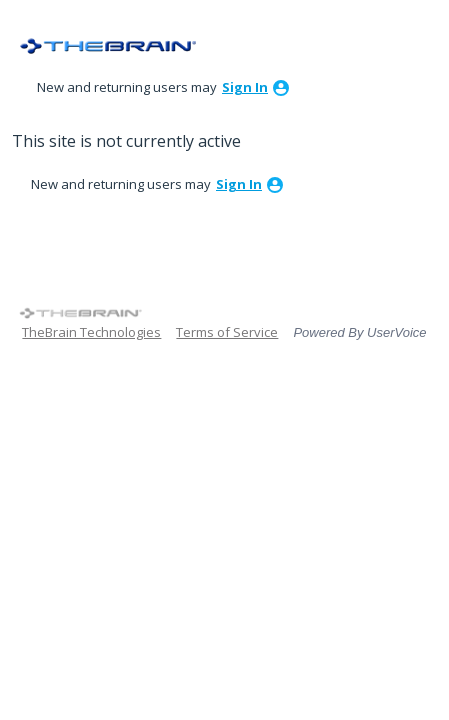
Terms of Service (227, 332)
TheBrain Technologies (91, 332)
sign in (245, 87)
